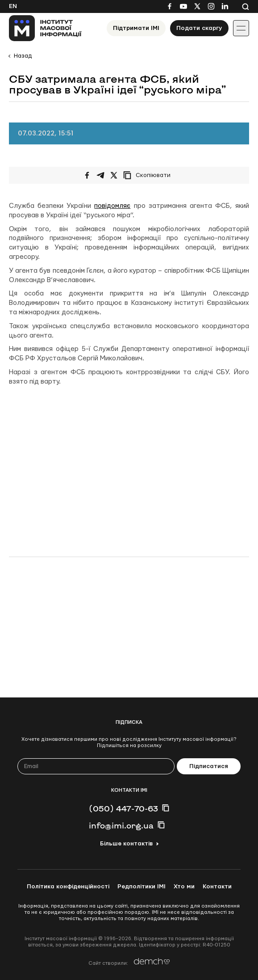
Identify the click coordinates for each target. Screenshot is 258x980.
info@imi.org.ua (121, 825)
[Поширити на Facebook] (87, 175)
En (13, 6)
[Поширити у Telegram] (100, 175)
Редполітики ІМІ (141, 887)
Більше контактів (126, 844)
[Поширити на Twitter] (114, 175)
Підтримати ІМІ (136, 28)
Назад (23, 56)
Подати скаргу (199, 28)
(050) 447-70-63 (123, 808)
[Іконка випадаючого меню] (241, 28)
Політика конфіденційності (68, 887)
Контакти (217, 887)
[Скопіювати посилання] (149, 175)
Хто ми (184, 887)
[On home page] (45, 28)
